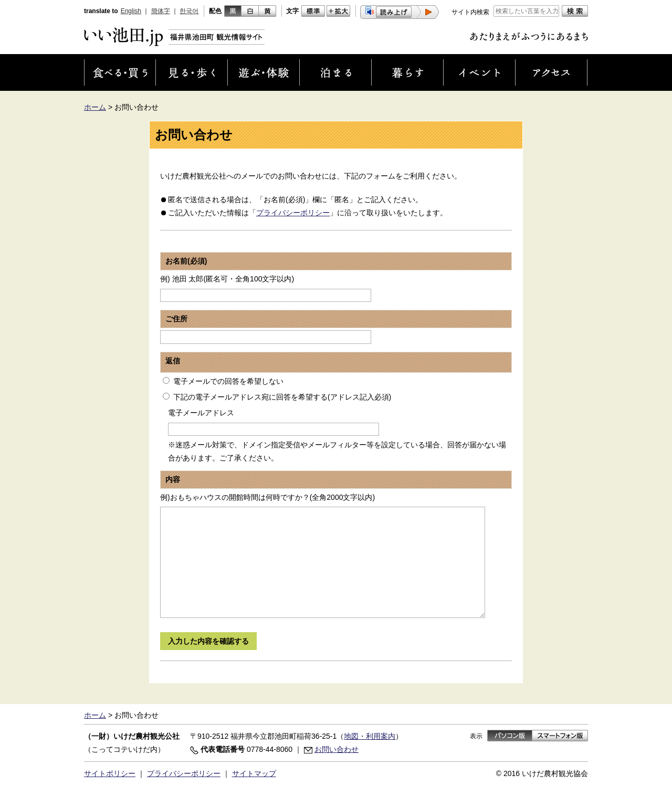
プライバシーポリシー (293, 213)
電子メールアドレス (201, 413)
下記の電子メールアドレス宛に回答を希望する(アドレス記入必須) (282, 397)
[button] (400, 12)
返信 (173, 361)
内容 (173, 479)
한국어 (189, 11)
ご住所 (176, 319)
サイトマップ (254, 773)
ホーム (95, 107)
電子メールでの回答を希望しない (228, 381)
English (131, 11)
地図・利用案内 (370, 736)
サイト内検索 (470, 12)
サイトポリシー (110, 773)
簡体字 (161, 11)
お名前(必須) (186, 261)
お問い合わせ (337, 749)
